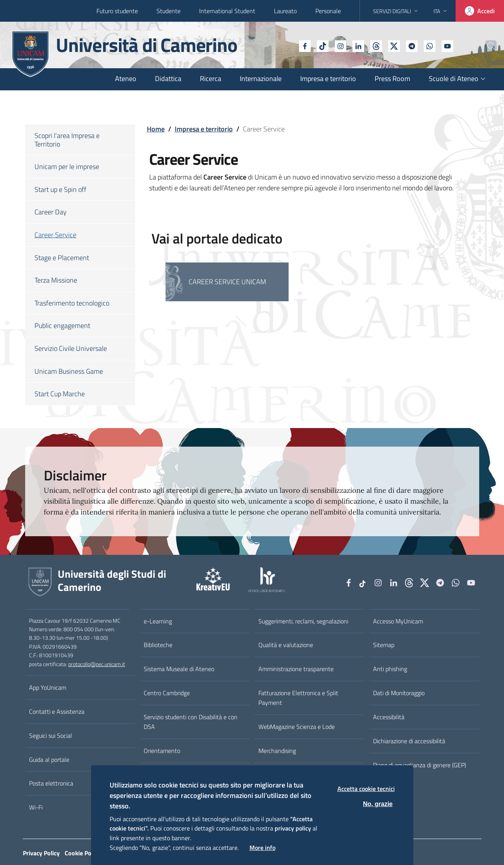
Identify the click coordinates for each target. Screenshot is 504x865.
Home (156, 129)
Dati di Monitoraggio (399, 693)
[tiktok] (305, 45)
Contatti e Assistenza (57, 711)
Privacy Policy (41, 853)
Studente (169, 11)
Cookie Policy (83, 853)
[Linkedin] (341, 45)
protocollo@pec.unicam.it (97, 664)
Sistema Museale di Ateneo (179, 669)
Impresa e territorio (204, 129)
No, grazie (378, 804)
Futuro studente (117, 11)
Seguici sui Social (51, 736)
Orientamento (162, 751)
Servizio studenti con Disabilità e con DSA (191, 722)
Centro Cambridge (167, 693)
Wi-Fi (36, 807)
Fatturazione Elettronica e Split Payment (298, 698)
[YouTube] (430, 45)
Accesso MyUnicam (398, 621)
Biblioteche (158, 645)
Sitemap (384, 645)
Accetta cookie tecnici (366, 789)
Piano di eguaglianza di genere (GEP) (420, 765)
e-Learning (158, 621)
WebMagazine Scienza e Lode (297, 727)
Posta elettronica (51, 783)
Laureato (285, 11)
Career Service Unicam (227, 282)
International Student (227, 11)
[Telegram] (394, 45)
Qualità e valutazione (286, 645)
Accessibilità (389, 717)
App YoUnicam (48, 687)
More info (262, 848)
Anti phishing (390, 669)
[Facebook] (287, 45)
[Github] (359, 45)
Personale (328, 11)
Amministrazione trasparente (296, 669)
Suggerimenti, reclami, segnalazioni (303, 621)
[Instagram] (323, 45)
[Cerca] (485, 46)
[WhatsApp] (412, 45)
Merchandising (277, 751)
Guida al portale (49, 760)
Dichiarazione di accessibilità (409, 741)
